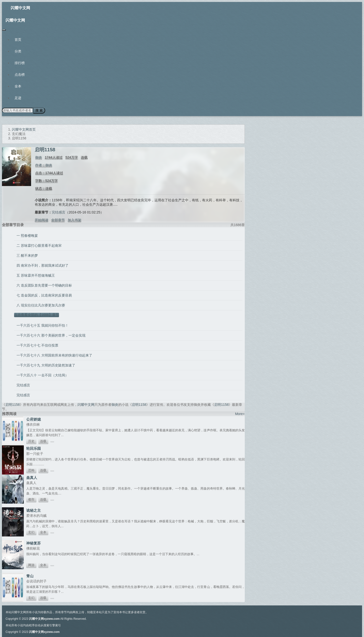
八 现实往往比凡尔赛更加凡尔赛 (41, 305)
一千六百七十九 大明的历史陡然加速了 (46, 365)
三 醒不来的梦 (27, 255)
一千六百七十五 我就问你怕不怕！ (42, 325)
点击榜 (20, 75)
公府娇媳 (34, 419)
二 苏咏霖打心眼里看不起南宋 (39, 245)
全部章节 (58, 220)
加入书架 (75, 220)
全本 (18, 86)
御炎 (38, 157)
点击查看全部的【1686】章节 (37, 314)
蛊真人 (32, 477)
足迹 (18, 98)
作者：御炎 (43, 165)
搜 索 (39, 110)
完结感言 (59, 212)
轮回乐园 (34, 448)
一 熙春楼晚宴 (27, 235)
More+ (240, 413)
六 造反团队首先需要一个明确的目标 (44, 285)
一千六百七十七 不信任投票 (37, 345)
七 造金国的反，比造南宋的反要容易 (44, 295)
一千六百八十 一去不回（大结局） (42, 375)
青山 (30, 575)
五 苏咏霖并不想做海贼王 (36, 275)
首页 (18, 40)
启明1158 (13, 404)
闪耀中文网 (20, 8)
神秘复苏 (34, 543)
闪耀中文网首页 (24, 129)
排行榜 (20, 63)
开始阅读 (42, 220)
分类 (18, 51)
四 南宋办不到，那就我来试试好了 (42, 265)
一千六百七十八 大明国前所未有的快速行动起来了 (54, 355)
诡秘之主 (34, 510)
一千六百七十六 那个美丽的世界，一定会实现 (51, 335)
